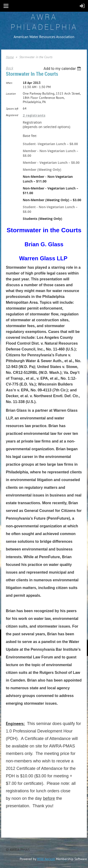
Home (10, 57)
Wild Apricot (46, 859)
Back (10, 68)
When (9, 83)
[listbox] (63, 69)
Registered (12, 115)
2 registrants (34, 115)
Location (11, 94)
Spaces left (12, 109)
